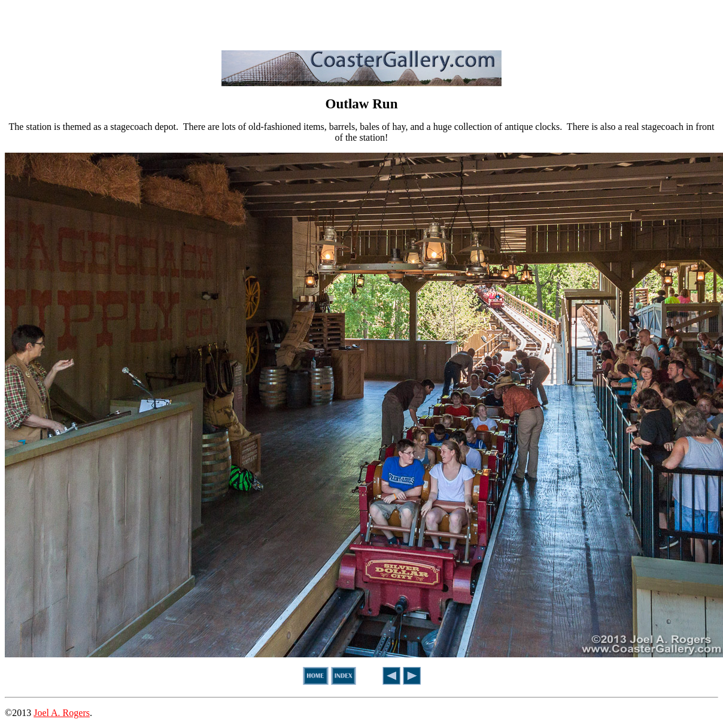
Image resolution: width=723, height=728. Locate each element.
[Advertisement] (361, 23)
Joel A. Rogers (62, 713)
